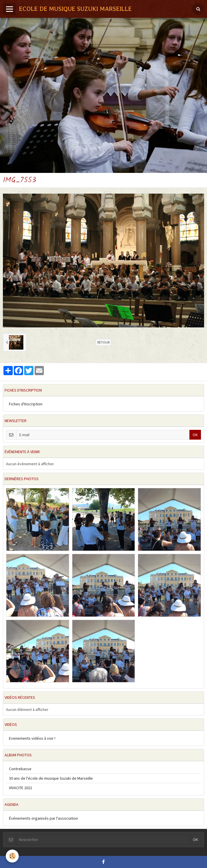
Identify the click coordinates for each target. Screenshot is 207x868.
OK (195, 435)
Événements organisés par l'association (43, 818)
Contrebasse (20, 769)
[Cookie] (12, 856)
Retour (103, 342)
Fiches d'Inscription (26, 404)
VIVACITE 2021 (21, 788)
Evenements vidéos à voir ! (32, 738)
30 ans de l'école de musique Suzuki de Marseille (51, 778)
